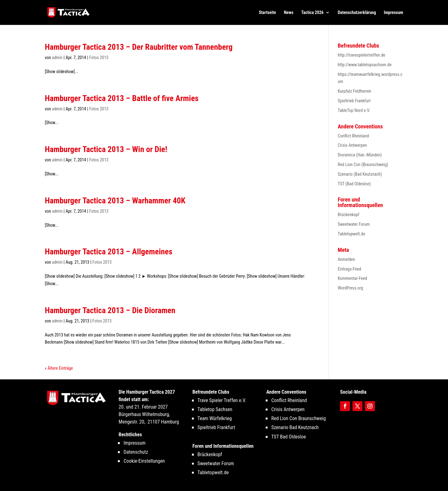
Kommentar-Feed (352, 278)
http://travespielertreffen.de (362, 55)
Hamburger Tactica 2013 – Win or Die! (106, 149)
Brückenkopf (349, 215)
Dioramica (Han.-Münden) (360, 155)
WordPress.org (351, 288)
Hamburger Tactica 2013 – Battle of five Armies (122, 98)
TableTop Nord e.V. (354, 110)
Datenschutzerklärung (357, 13)
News (289, 13)
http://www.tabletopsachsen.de (365, 65)
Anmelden (346, 259)
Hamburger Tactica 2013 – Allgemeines (109, 252)
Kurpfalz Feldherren (355, 91)
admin (57, 58)
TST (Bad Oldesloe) (354, 184)
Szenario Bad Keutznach (295, 427)
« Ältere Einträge (59, 368)
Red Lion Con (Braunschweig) (363, 164)
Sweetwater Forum (354, 224)
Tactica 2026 (312, 13)
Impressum (394, 13)
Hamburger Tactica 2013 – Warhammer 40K (115, 201)
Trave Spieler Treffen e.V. (222, 400)
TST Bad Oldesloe (289, 437)
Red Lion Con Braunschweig (299, 418)
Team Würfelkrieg (215, 418)
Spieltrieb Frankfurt (354, 101)
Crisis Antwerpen (352, 145)
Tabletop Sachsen (215, 409)
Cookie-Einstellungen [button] (144, 461)
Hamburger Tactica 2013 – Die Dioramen (110, 310)
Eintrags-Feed (350, 269)
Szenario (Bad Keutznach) (360, 174)
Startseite (267, 13)
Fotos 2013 (99, 58)
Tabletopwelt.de (352, 234)
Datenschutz (136, 452)
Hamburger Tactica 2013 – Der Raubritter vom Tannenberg (139, 47)
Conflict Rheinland (353, 136)
